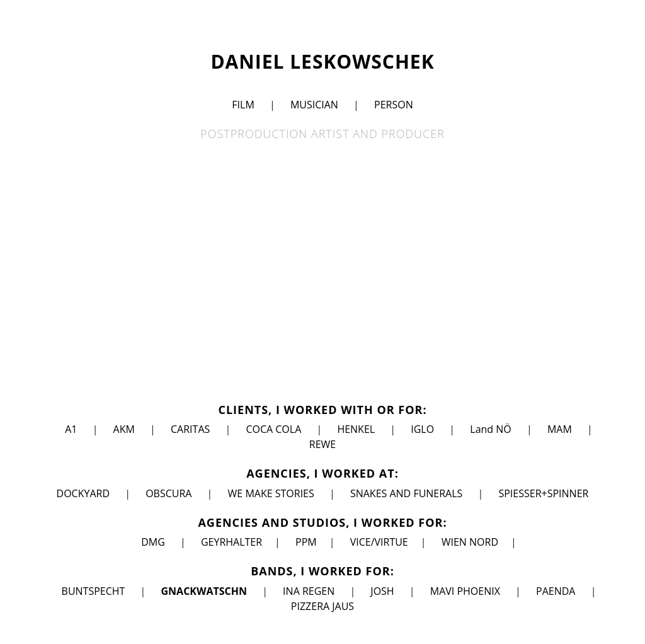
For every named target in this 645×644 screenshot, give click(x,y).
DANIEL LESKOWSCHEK (322, 61)
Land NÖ (491, 429)
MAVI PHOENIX (465, 591)
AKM (124, 429)
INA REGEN (309, 591)
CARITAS (190, 429)
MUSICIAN (314, 105)
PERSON (394, 105)
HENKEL (356, 429)
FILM (243, 105)
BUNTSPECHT (94, 591)
